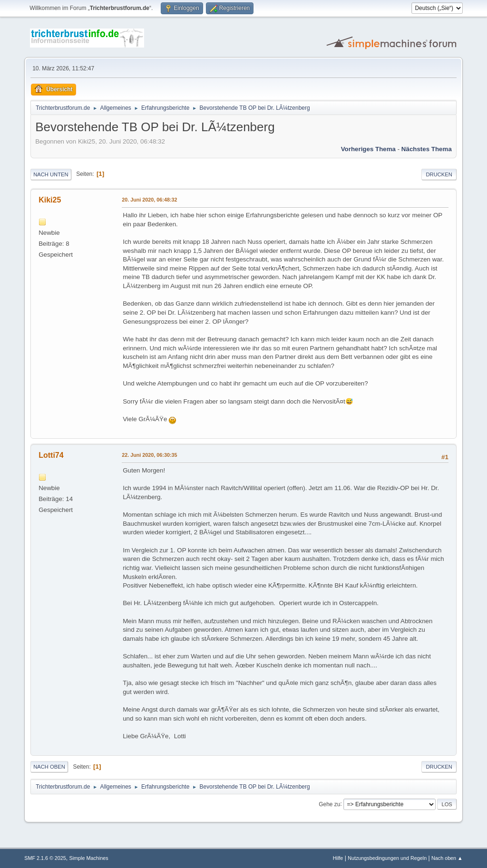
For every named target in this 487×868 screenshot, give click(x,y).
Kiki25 (50, 200)
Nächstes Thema (427, 149)
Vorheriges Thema (368, 149)
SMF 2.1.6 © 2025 (45, 858)
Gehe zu (329, 804)
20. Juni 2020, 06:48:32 (149, 200)
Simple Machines (89, 858)
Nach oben (49, 767)
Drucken (439, 174)
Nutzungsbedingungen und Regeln (387, 858)
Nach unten (51, 174)
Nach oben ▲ (447, 858)
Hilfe (338, 858)
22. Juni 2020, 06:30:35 (149, 455)
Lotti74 (51, 455)
